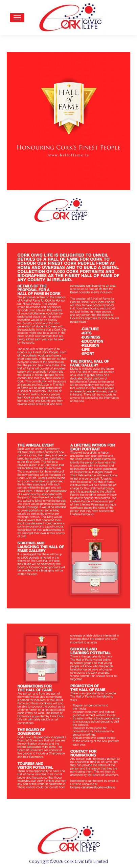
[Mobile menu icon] (17, 18)
